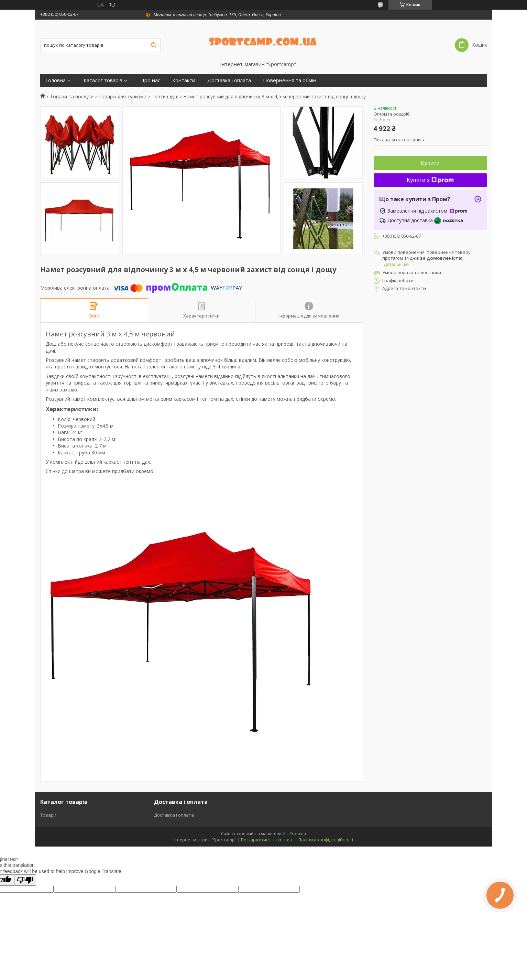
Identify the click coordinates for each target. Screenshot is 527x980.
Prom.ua (298, 834)
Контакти (184, 80)
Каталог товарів (103, 80)
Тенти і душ (165, 97)
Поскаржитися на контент (267, 840)
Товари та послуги (72, 97)
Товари (48, 815)
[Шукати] (154, 45)
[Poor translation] (25, 880)
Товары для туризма (122, 97)
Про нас (150, 80)
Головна (56, 80)
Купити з (430, 180)
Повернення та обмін (290, 80)
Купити (430, 163)
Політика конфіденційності (326, 840)
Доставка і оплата (229, 80)
